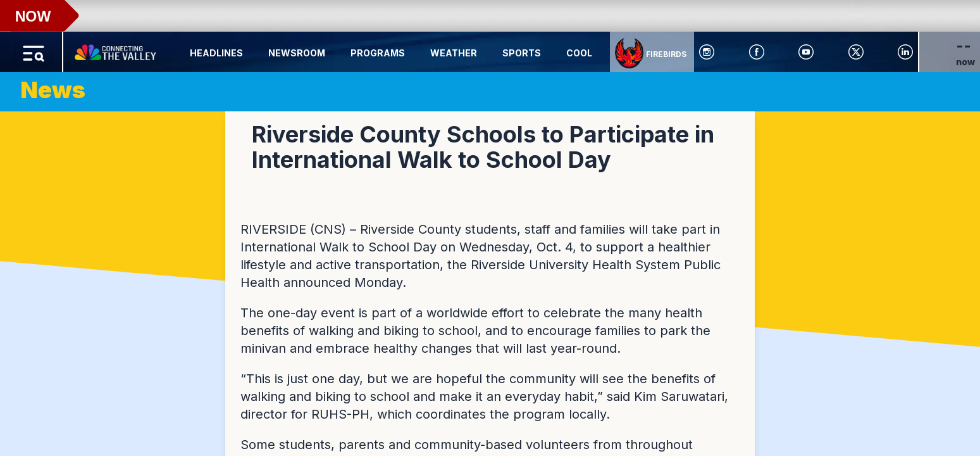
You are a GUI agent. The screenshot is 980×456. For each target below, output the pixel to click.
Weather (454, 53)
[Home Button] (116, 49)
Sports (522, 53)
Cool (579, 53)
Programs (378, 53)
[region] (490, 228)
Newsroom (297, 53)
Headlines (216, 53)
